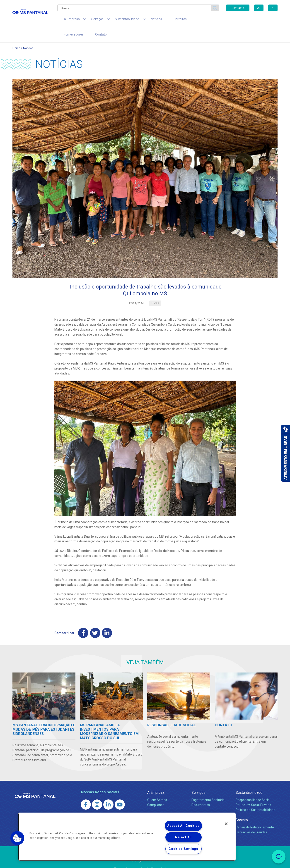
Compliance (156, 793)
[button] (17, 838)
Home (16, 35)
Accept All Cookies (183, 826)
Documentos (201, 793)
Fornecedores (187, 20)
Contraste (238, 8)
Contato (210, 20)
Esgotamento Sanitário (208, 788)
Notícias (143, 20)
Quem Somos (157, 788)
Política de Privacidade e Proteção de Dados (145, 861)
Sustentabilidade (249, 780)
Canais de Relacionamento (255, 815)
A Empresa (156, 780)
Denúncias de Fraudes (251, 820)
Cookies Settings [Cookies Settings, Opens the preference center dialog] (183, 849)
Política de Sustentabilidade (255, 798)
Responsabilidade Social (253, 788)
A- (273, 8)
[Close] (226, 824)
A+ (259, 8)
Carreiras (163, 20)
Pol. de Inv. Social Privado (253, 793)
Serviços (198, 780)
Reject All (183, 837)
